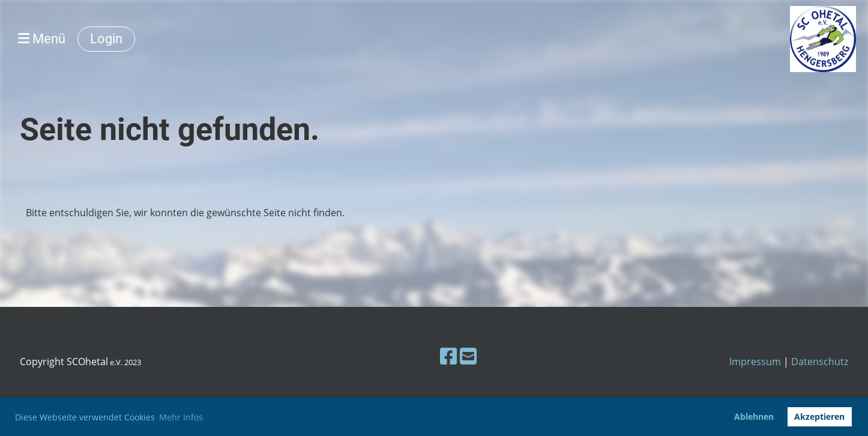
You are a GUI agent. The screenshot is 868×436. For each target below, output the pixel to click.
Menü (42, 39)
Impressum (755, 362)
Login (106, 39)
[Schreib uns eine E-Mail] (468, 356)
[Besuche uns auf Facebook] (448, 356)
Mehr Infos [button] (181, 417)
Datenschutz (820, 362)
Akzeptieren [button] (819, 416)
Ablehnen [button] (754, 416)
